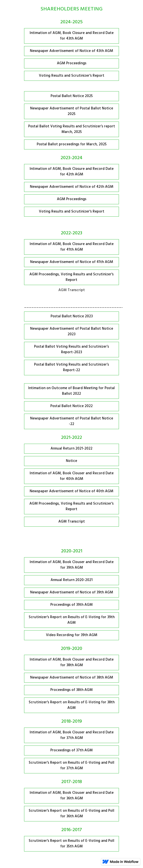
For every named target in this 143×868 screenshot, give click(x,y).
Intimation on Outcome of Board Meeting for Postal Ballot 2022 (71, 391)
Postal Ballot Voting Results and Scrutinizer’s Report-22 (71, 367)
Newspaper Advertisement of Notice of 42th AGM (72, 187)
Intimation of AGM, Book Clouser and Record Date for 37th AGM (72, 735)
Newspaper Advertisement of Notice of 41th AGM (72, 262)
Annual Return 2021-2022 (71, 449)
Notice (71, 461)
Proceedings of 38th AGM (71, 690)
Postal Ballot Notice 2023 (72, 316)
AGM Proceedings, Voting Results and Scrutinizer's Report (71, 277)
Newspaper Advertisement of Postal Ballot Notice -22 (72, 421)
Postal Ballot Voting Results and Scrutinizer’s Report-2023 (71, 349)
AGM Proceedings (72, 63)
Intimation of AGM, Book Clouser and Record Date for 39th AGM (72, 565)
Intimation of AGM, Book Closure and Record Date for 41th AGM (72, 247)
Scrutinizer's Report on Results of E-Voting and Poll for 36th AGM (71, 814)
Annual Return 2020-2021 (72, 580)
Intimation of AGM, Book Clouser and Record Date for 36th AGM (72, 796)
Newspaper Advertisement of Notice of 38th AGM (72, 678)
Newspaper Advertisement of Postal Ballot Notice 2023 (72, 332)
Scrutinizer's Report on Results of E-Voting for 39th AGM (72, 620)
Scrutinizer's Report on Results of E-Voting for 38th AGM (72, 705)
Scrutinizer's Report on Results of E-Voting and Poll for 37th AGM (71, 766)
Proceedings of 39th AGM (71, 605)
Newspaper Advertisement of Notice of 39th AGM (72, 592)
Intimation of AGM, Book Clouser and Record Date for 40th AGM (72, 476)
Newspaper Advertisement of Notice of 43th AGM (71, 51)
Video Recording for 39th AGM (72, 635)
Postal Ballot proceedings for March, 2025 (72, 144)
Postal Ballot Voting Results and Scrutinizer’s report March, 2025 (72, 129)
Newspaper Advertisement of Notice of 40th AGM (71, 491)
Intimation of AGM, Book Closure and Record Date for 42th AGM (72, 172)
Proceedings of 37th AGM (71, 750)
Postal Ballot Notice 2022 (71, 406)
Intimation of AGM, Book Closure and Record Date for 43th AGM (72, 36)
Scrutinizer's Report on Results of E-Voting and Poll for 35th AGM (71, 844)
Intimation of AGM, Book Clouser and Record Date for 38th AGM (72, 662)
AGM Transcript (72, 522)
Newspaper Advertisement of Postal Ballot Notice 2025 (72, 111)
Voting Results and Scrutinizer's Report (72, 76)
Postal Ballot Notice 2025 (72, 96)
